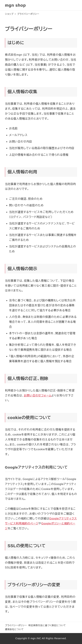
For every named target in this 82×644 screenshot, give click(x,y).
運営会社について (14, 629)
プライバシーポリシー (16, 625)
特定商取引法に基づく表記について (47, 625)
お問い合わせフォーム (38, 395)
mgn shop (15, 5)
